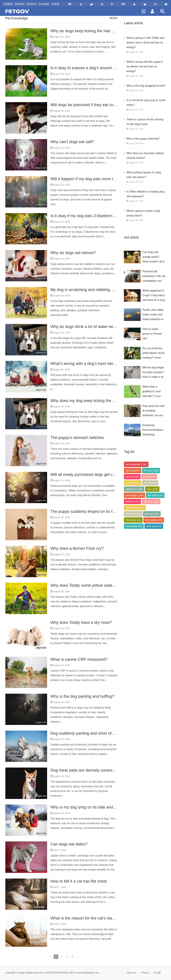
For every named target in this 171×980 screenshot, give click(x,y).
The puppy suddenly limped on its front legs (89, 511)
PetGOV (17, 11)
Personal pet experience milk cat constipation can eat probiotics (154, 277)
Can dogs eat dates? (69, 844)
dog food (151, 501)
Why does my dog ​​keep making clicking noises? (145, 156)
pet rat (150, 483)
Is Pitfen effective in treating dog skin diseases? (145, 194)
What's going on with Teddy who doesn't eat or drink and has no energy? (145, 43)
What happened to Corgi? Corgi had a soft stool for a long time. (154, 296)
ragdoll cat (134, 489)
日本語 (55, 4)
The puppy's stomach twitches (77, 438)
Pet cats (151, 471)
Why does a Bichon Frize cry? (77, 548)
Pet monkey (154, 520)
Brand (149, 477)
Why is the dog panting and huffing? (82, 696)
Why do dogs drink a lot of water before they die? (94, 327)
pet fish (132, 501)
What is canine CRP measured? (79, 659)
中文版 (157, 973)
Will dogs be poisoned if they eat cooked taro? (91, 105)
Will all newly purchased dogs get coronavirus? (92, 474)
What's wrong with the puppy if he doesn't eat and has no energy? (145, 66)
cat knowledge (136, 464)
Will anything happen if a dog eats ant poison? (144, 175)
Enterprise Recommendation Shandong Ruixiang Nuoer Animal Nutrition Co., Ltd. (153, 430)
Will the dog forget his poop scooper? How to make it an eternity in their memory (153, 373)
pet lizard (152, 514)
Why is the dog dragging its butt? (146, 86)
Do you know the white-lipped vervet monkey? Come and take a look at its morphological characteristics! (153, 353)
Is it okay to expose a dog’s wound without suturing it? (98, 68)
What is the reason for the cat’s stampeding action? (96, 918)
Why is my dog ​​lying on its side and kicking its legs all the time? (107, 807)
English (8, 4)
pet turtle (155, 495)
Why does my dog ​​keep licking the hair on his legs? (96, 401)
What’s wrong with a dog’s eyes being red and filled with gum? (106, 363)
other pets (154, 526)
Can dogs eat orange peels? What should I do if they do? (153, 257)
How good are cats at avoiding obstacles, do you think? (153, 411)
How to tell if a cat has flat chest (79, 881)
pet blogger (135, 495)
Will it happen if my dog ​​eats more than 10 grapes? (96, 179)
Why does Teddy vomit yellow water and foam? (92, 585)
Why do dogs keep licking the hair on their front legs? (98, 31)
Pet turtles (133, 520)
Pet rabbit (133, 514)
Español (20, 4)
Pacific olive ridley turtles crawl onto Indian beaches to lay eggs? (153, 315)
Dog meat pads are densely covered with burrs (92, 770)
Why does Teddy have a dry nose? (81, 622)
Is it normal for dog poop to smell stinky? (146, 103)
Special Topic (135, 508)
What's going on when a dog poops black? (143, 213)
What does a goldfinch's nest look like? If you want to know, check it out (151, 392)
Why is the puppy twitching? (143, 139)
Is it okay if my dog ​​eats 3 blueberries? (85, 216)
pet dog (133, 471)
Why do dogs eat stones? (73, 253)
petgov (22, 973)
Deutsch (32, 4)
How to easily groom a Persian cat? (152, 334)
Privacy (145, 973)
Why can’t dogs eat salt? (72, 142)
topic (152, 489)
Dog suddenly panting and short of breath (87, 733)
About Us (132, 973)
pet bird (133, 483)
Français (44, 4)
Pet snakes (134, 526)
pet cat (132, 477)
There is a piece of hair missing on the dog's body (145, 122)
